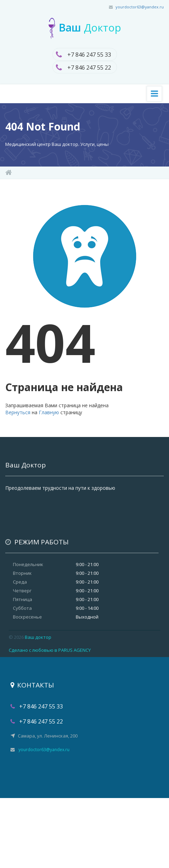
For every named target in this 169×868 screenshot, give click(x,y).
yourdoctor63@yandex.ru (140, 7)
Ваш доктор (38, 637)
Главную (49, 412)
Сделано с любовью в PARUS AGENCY (50, 650)
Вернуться (18, 412)
